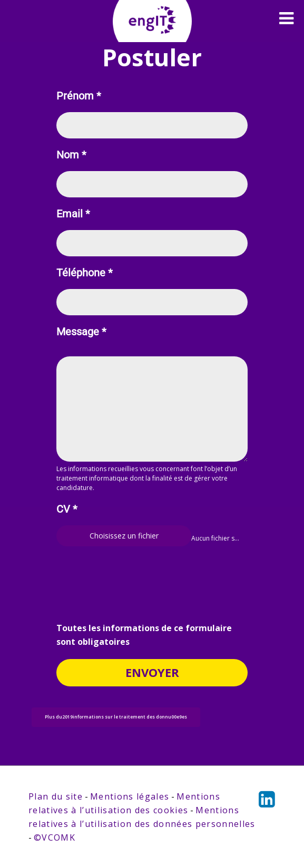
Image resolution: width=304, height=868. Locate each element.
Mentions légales (130, 796)
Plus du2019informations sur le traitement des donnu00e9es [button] (116, 717)
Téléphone (85, 273)
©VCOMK (55, 837)
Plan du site (56, 796)
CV (67, 509)
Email (73, 214)
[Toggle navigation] (286, 18)
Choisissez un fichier (124, 536)
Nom (71, 155)
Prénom (79, 96)
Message (81, 332)
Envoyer (152, 672)
